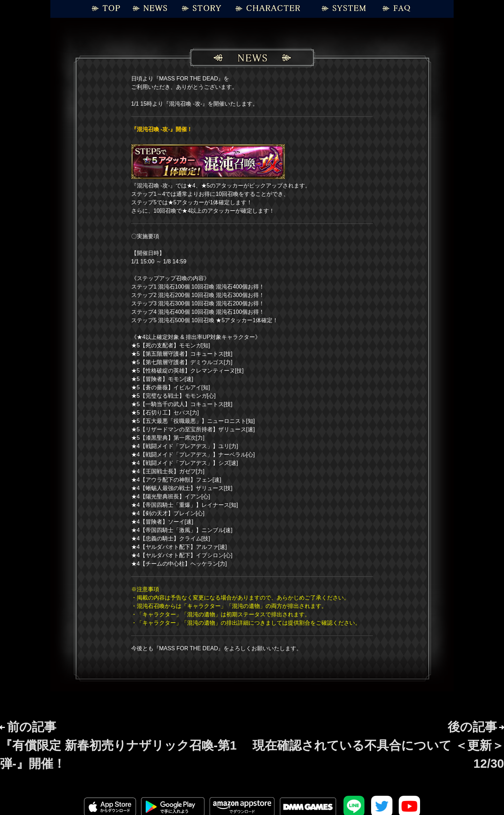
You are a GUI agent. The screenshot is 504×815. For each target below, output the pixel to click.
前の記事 (118, 745)
